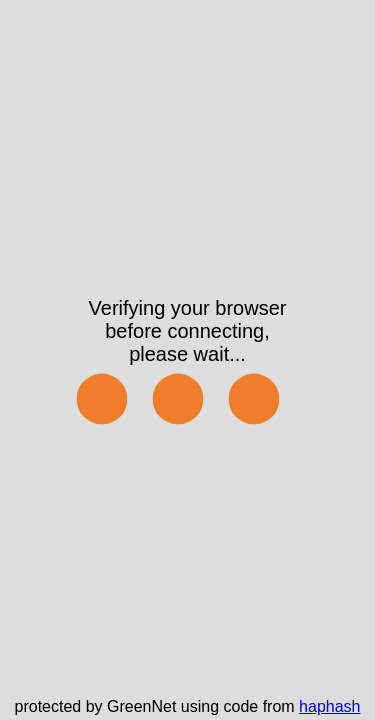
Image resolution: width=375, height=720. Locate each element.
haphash (329, 706)
